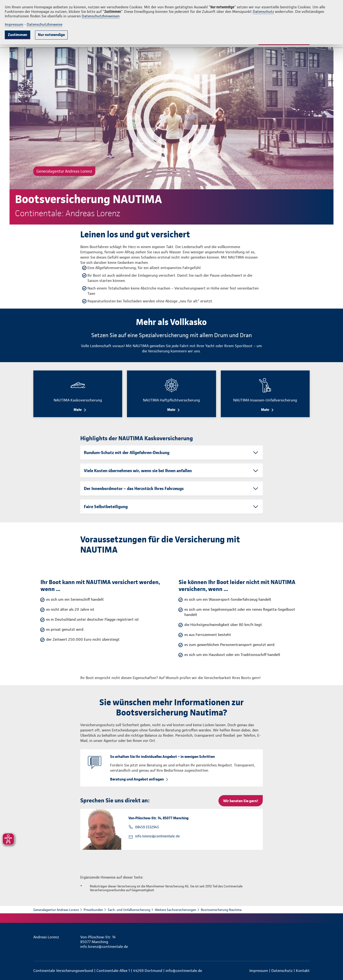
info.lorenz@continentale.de (157, 836)
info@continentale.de (184, 971)
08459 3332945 (147, 827)
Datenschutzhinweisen (101, 16)
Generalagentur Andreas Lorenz (56, 910)
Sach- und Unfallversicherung (129, 910)
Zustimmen (18, 35)
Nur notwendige (51, 35)
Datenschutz (263, 12)
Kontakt (303, 971)
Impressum (14, 24)
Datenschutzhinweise (45, 24)
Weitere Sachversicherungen (176, 910)
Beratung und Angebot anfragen (137, 779)
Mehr (78, 410)
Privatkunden (93, 910)
